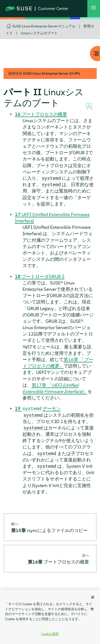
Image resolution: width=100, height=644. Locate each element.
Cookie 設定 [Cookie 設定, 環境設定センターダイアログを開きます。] (50, 634)
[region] (50, 617)
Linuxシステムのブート (39, 33)
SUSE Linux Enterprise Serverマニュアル (44, 26)
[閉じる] (93, 597)
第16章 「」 (58, 363)
